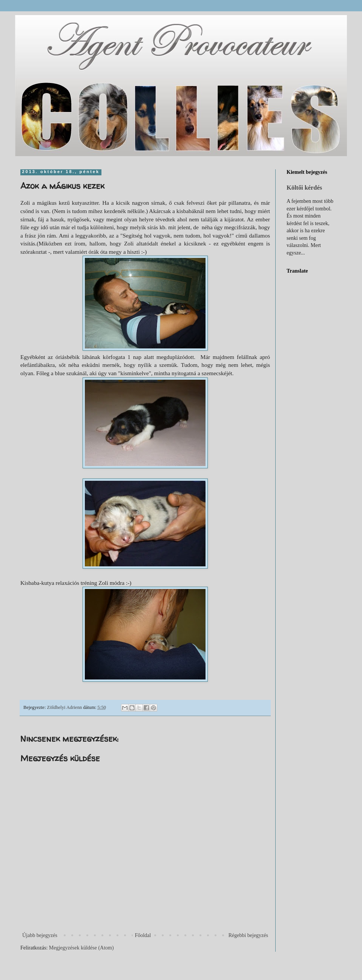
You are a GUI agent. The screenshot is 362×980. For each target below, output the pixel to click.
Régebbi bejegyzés (248, 935)
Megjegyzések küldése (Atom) (81, 948)
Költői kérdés (304, 188)
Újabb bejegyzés (40, 935)
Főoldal (143, 935)
